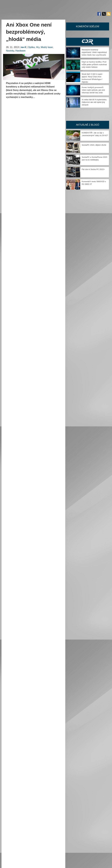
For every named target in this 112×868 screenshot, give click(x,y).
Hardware (20, 51)
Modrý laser (47, 47)
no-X (23, 47)
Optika (31, 47)
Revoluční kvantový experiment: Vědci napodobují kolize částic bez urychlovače (94, 52)
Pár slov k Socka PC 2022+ (93, 169)
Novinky (10, 51)
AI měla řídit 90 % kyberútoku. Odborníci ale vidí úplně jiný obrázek (94, 102)
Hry (38, 47)
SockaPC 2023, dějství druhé (94, 145)
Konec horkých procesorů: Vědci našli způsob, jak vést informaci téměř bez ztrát (93, 90)
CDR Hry (88, 42)
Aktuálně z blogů (88, 125)
